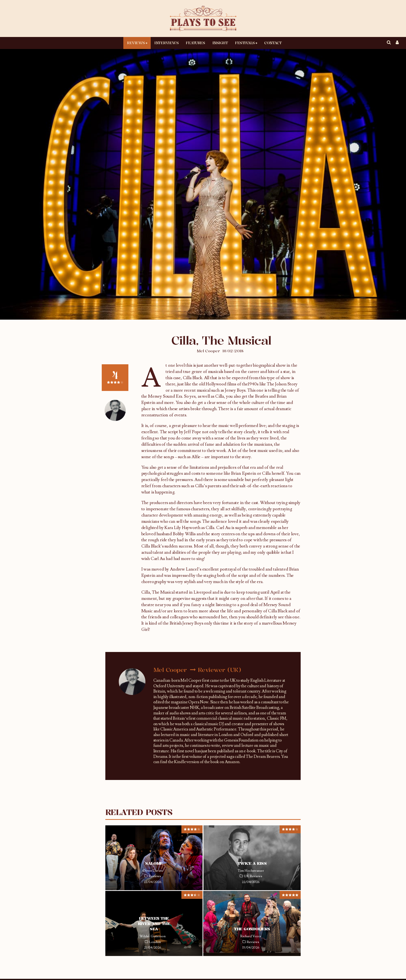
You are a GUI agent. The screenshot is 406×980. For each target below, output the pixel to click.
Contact (273, 43)
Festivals (245, 43)
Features (195, 43)
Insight (220, 43)
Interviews (166, 43)
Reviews (136, 43)
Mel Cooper (208, 351)
